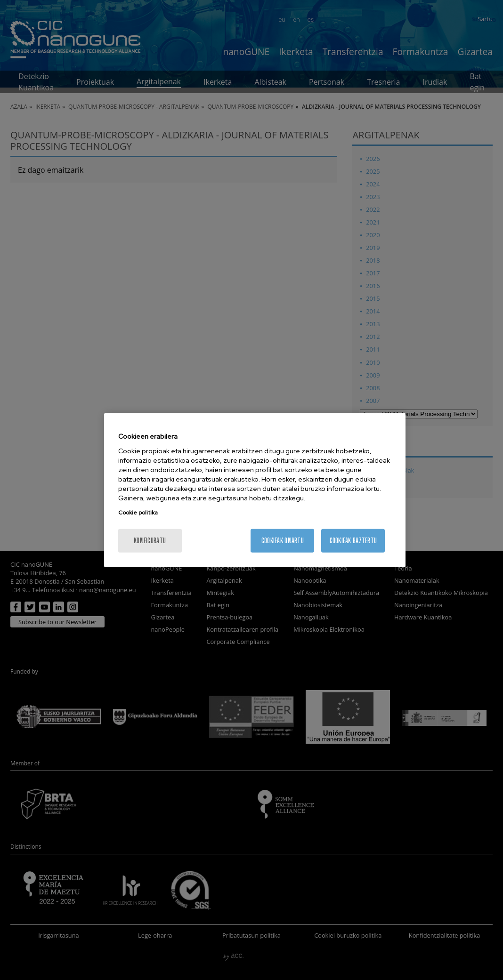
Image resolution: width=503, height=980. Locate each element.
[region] (255, 490)
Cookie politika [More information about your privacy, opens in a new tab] (138, 512)
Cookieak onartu (283, 540)
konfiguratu (150, 540)
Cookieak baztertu (353, 540)
